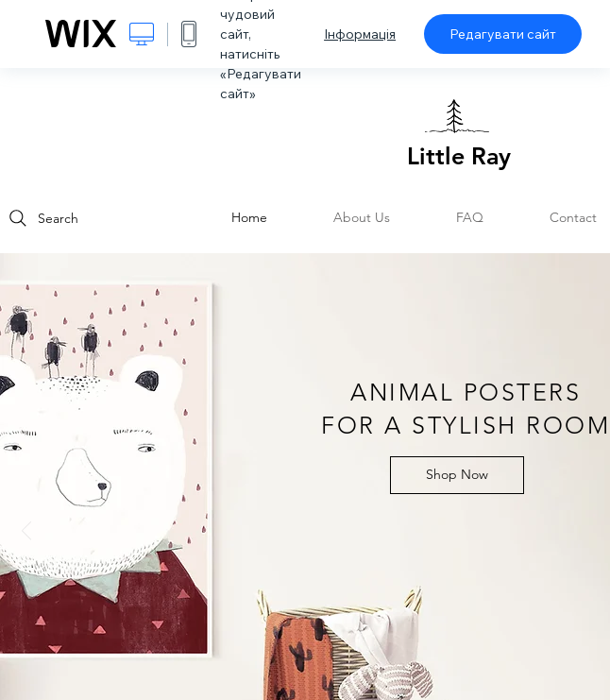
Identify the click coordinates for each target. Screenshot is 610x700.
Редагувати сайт (503, 34)
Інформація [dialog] (360, 34)
